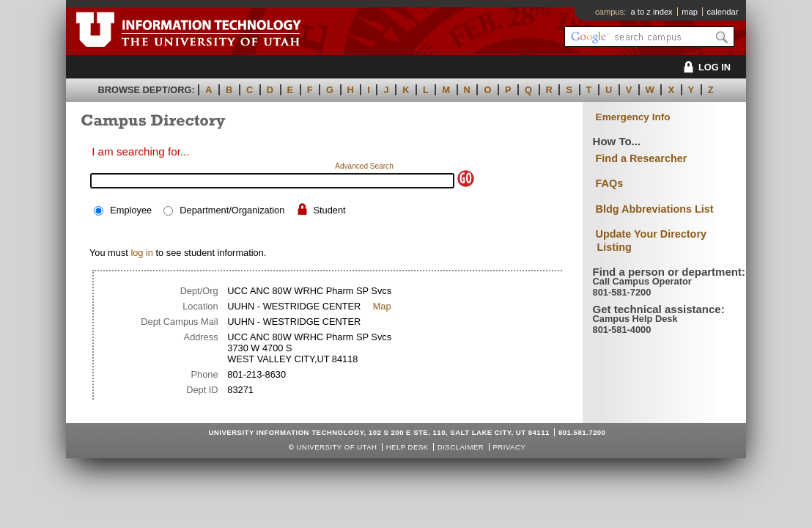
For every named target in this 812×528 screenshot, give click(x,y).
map (690, 12)
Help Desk (407, 447)
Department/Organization (232, 210)
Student (329, 210)
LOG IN (705, 67)
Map (382, 306)
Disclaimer (461, 447)
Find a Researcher (642, 158)
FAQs (610, 183)
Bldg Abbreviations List (655, 209)
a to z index (652, 12)
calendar (722, 12)
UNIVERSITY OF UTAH (336, 447)
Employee (131, 210)
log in (142, 253)
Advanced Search (364, 166)
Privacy (509, 447)
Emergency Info (633, 117)
